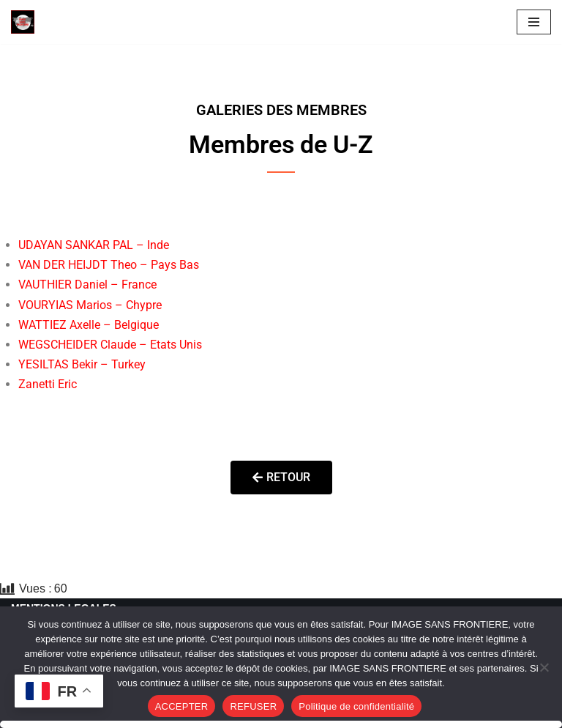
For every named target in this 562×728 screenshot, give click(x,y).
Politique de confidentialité (356, 706)
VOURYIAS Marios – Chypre (90, 305)
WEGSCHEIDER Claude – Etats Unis (110, 345)
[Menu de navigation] (534, 22)
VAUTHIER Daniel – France (87, 285)
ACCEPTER (182, 706)
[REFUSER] (544, 667)
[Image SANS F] (26, 22)
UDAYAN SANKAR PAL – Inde (94, 245)
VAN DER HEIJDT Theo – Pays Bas (109, 265)
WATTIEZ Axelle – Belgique (89, 325)
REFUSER (253, 706)
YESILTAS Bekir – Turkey (82, 364)
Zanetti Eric (48, 384)
